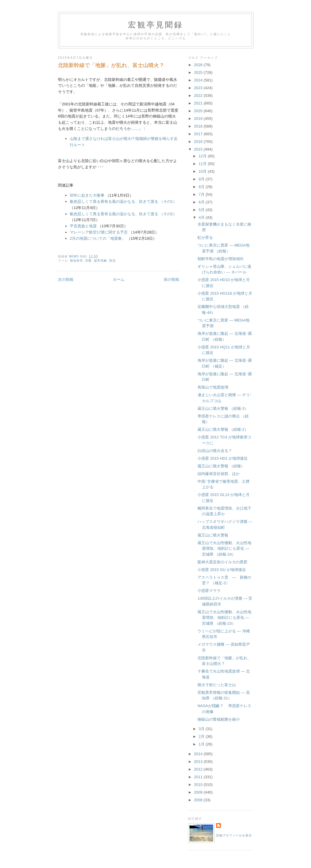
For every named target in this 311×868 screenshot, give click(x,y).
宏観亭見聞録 (156, 25)
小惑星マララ (209, 591)
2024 (199, 80)
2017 (199, 134)
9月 (202, 179)
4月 (202, 217)
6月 (202, 202)
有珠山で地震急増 (213, 387)
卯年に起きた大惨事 (87, 195)
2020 (199, 111)
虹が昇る (205, 238)
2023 (199, 88)
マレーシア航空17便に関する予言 (99, 232)
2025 (199, 72)
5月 (202, 210)
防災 (113, 261)
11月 (203, 164)
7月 (202, 194)
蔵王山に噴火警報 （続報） (221, 466)
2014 (199, 754)
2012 (199, 769)
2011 (199, 777)
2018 (199, 126)
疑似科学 (77, 261)
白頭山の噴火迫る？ (215, 451)
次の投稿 (66, 279)
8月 (202, 187)
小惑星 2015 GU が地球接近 (222, 570)
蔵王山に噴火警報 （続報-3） (223, 408)
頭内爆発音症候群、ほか (219, 474)
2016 (199, 142)
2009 (199, 792)
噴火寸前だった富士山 (217, 685)
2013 (199, 762)
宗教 (88, 261)
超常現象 (101, 261)
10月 (203, 171)
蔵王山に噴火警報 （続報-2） (223, 429)
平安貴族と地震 (83, 226)
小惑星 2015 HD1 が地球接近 (223, 458)
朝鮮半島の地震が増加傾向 (221, 259)
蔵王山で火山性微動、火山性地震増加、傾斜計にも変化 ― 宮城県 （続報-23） (224, 618)
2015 (199, 149)
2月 (202, 736)
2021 (199, 103)
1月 (202, 744)
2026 (199, 65)
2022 (199, 96)
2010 (199, 785)
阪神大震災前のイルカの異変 (222, 562)
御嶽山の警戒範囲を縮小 (219, 719)
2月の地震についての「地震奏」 (98, 238)
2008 (199, 800)
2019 (199, 119)
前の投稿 (171, 279)
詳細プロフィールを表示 (234, 835)
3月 (202, 729)
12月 (203, 156)
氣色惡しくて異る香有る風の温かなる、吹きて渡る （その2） (123, 214)
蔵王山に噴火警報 (213, 535)
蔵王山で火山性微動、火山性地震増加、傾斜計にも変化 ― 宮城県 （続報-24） (224, 549)
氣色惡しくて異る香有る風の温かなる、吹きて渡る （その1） (123, 201)
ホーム (119, 279)
